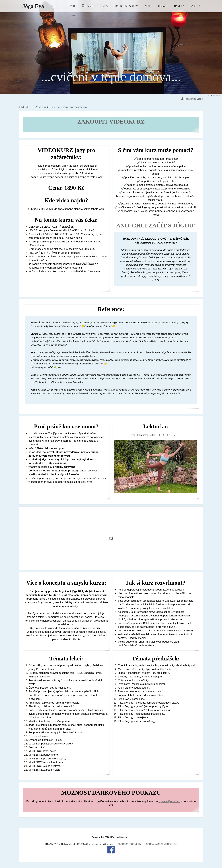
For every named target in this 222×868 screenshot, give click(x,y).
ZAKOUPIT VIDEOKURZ (111, 122)
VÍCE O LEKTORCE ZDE (164, 435)
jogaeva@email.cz (169, 801)
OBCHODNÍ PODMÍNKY (129, 844)
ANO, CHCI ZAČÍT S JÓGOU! (156, 226)
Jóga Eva (33, 6)
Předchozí (10, 47)
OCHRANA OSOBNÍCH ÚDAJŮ (161, 844)
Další (212, 47)
